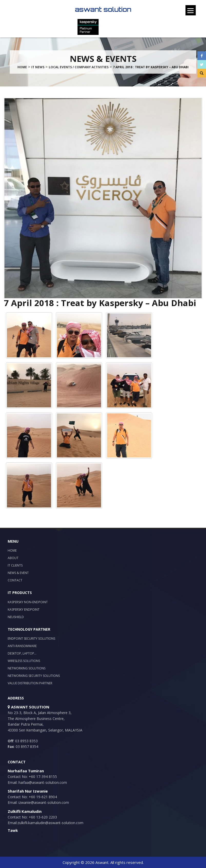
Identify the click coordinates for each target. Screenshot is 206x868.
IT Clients (15, 565)
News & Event (18, 573)
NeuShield (16, 617)
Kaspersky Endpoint (24, 609)
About (13, 558)
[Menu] (191, 10)
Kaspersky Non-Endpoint (28, 602)
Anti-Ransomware (22, 646)
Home (12, 550)
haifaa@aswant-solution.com (42, 782)
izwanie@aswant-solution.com (43, 802)
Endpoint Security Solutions (31, 638)
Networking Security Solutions (34, 676)
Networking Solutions (27, 668)
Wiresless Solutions (24, 661)
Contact (15, 580)
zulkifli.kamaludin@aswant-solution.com (50, 823)
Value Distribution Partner (30, 683)
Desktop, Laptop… (22, 653)
